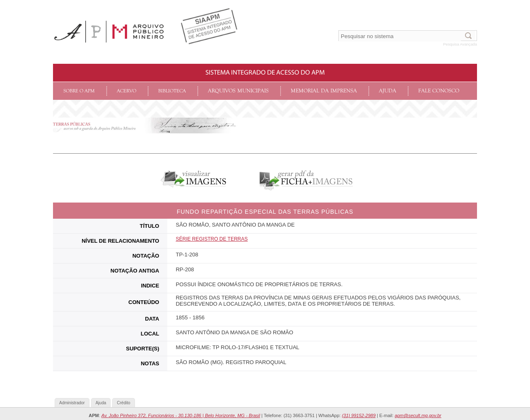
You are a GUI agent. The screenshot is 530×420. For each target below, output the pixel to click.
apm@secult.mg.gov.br (418, 415)
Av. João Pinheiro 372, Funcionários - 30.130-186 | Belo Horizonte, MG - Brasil (181, 415)
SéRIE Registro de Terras (212, 239)
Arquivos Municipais (238, 91)
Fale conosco (439, 91)
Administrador (72, 403)
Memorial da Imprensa (324, 91)
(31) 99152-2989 (359, 415)
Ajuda (388, 91)
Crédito (123, 403)
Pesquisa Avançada (460, 44)
